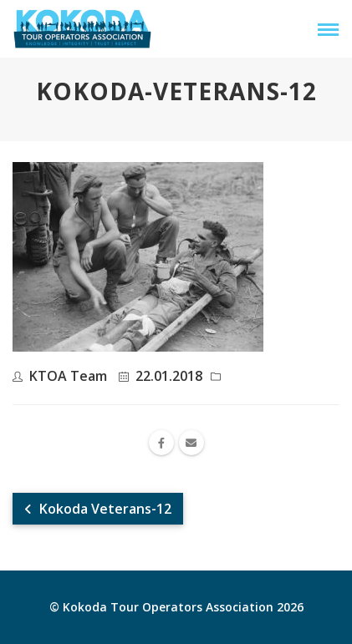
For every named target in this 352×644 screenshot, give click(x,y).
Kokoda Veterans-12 (98, 509)
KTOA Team (68, 376)
